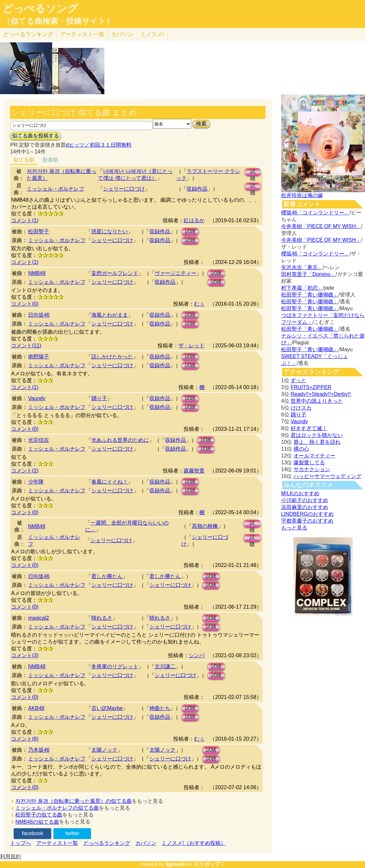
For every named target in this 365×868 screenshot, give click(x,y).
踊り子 (99, 398)
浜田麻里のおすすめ (305, 507)
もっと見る (294, 528)
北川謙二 (165, 666)
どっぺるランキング (107, 843)
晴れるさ (102, 618)
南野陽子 (38, 357)
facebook (32, 833)
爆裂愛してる (309, 463)
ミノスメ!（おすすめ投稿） (193, 843)
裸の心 (301, 449)
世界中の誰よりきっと (317, 401)
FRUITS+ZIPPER (311, 387)
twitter (73, 833)
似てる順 (24, 160)
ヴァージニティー (175, 273)
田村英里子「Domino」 (308, 274)
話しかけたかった (112, 357)
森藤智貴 (194, 471)
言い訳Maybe (107, 708)
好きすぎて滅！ (309, 428)
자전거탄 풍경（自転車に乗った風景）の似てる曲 (73, 801)
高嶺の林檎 (205, 526)
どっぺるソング (40, 8)
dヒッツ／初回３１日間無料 (99, 145)
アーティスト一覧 (57, 843)
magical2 (38, 618)
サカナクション (312, 469)
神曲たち (160, 708)
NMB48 (37, 273)
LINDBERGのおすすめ (308, 514)
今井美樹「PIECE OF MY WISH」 (321, 226)
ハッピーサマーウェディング (327, 476)
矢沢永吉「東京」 (302, 267)
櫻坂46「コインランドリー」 (315, 213)
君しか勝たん (107, 576)
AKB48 (36, 708)
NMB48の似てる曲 (37, 822)
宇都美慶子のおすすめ (307, 521)
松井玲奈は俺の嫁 (302, 195)
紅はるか (194, 220)
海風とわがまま (110, 315)
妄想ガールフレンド (115, 273)
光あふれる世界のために (120, 440)
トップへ (21, 843)
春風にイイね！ (110, 482)
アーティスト (82, 34)
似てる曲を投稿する (36, 136)
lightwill (175, 864)
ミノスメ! (152, 34)
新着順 (50, 160)
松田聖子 (38, 231)
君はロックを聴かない (317, 435)
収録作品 (197, 189)
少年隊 (36, 482)
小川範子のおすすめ (305, 500)
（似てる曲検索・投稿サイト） (58, 21)
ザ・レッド (191, 346)
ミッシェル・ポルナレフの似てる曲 (57, 808)
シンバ (197, 655)
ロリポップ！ (209, 864)
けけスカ (301, 408)
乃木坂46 (39, 750)
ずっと (298, 380)
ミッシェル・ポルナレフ (55, 189)
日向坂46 (39, 315)
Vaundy (37, 398)
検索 (201, 124)
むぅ (199, 304)
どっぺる (28, 34)
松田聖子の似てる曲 (39, 815)
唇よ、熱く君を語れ (317, 442)
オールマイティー (314, 456)
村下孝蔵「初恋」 (302, 288)
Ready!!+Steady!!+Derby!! (321, 394)
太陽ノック (104, 750)
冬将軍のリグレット (115, 666)
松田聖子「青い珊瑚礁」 (310, 295)
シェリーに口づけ (124, 189)
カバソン (122, 34)
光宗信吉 (38, 440)
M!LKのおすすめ (300, 493)
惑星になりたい (110, 231)
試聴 (253, 173)
